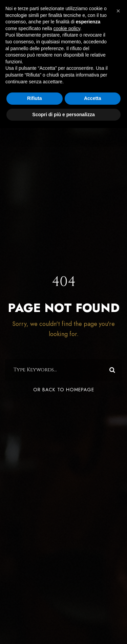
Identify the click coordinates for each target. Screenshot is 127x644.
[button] (118, 11)
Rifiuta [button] (35, 98)
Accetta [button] (93, 98)
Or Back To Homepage (64, 390)
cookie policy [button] (67, 28)
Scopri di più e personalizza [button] (63, 115)
